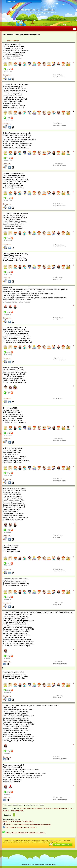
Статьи (31, 864)
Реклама (36, 864)
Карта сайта (42, 864)
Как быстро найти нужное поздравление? (18, 821)
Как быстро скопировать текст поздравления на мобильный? (28, 824)
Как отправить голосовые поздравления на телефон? (25, 833)
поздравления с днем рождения (31, 808)
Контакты (48, 864)
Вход (15, 1)
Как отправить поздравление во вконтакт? (21, 828)
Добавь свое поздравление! (62, 845)
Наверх (54, 864)
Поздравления (25, 864)
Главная (10, 1)
